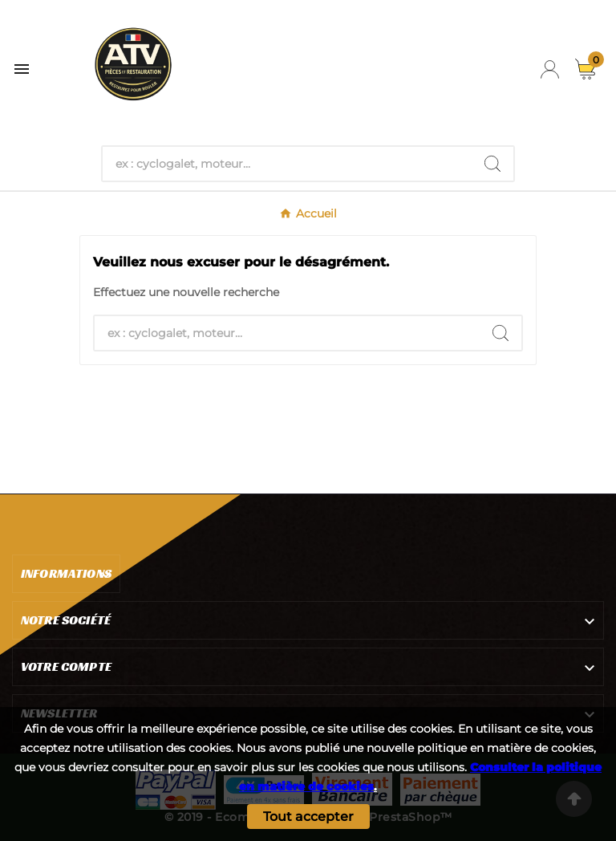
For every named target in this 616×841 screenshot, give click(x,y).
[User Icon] (550, 69)
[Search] (492, 164)
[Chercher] (288, 164)
